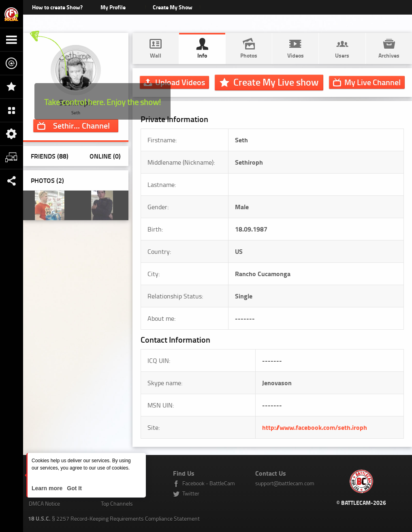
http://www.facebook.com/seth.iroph (315, 427)
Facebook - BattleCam (209, 483)
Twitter (191, 493)
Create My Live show (276, 82)
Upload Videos (180, 82)
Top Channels (117, 503)
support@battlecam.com (285, 483)
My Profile (113, 7)
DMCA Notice (44, 503)
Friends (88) (50, 156)
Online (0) (105, 156)
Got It (73, 488)
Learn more (48, 488)
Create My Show (173, 7)
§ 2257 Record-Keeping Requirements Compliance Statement (114, 518)
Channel (81, 125)
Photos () (47, 180)
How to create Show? (57, 7)
